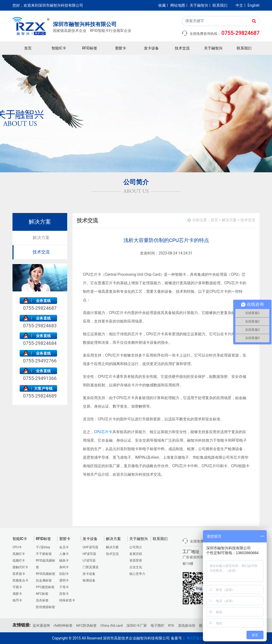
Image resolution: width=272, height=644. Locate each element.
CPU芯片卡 (103, 432)
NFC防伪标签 (86, 626)
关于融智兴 (199, 5)
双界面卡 (19, 574)
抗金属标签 (44, 580)
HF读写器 (89, 554)
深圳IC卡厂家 (137, 626)
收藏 (162, 5)
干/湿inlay (43, 547)
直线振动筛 (187, 626)
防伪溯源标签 (45, 607)
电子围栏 (158, 626)
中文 (239, 5)
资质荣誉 (136, 561)
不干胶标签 (44, 554)
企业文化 (136, 567)
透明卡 (64, 580)
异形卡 (64, 594)
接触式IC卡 (20, 567)
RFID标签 (90, 48)
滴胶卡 (17, 594)
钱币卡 (17, 600)
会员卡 (64, 547)
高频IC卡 (19, 554)
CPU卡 (17, 547)
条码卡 (64, 567)
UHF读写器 (90, 547)
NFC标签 (42, 594)
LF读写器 (89, 561)
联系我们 (220, 5)
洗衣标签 (42, 600)
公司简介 (136, 547)
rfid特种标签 (63, 626)
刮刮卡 (64, 574)
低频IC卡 (19, 561)
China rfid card (112, 626)
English (254, 5)
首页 (28, 48)
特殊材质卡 (67, 600)
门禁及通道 (91, 567)
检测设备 (89, 580)
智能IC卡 (59, 48)
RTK (171, 626)
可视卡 (17, 587)
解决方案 (41, 238)
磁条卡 (64, 561)
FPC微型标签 (45, 587)
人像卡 (64, 554)
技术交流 (182, 48)
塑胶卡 (121, 48)
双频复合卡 (20, 580)
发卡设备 (151, 48)
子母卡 (64, 587)
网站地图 (178, 5)
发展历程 (136, 554)
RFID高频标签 (46, 574)
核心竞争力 (137, 574)
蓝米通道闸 (41, 626)
